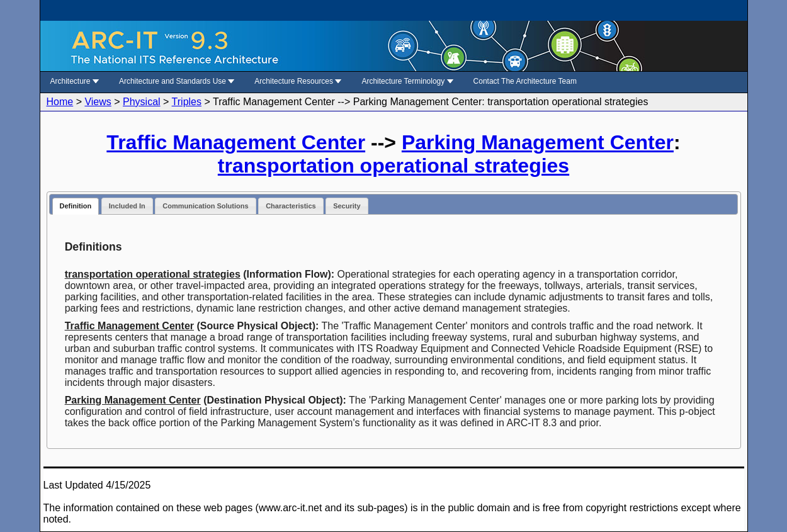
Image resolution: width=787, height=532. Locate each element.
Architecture (75, 81)
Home (60, 102)
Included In (127, 206)
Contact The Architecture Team (525, 81)
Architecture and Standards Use (177, 81)
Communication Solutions (205, 206)
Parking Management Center (538, 142)
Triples (187, 102)
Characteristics (291, 206)
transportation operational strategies (394, 166)
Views (98, 102)
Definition (76, 206)
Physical (142, 102)
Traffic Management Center (236, 142)
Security (347, 206)
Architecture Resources (298, 81)
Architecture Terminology (407, 81)
